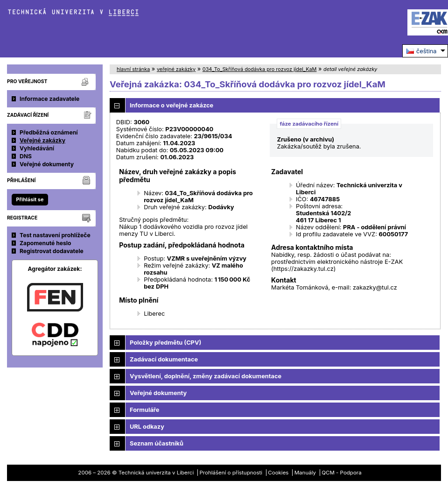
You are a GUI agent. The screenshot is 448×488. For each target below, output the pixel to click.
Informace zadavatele (49, 99)
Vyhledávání (37, 148)
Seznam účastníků (157, 443)
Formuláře (144, 410)
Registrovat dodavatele (52, 251)
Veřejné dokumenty (47, 164)
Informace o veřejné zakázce (171, 105)
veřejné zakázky (176, 69)
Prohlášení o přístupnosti (231, 473)
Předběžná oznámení (49, 132)
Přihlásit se (30, 199)
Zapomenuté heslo (45, 243)
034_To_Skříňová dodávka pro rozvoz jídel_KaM (260, 69)
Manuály (305, 473)
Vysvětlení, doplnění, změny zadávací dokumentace (206, 376)
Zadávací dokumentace (164, 359)
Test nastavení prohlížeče (55, 235)
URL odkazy (147, 427)
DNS (26, 156)
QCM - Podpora (341, 473)
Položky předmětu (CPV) (165, 343)
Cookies (278, 473)
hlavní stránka (133, 69)
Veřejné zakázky (42, 140)
